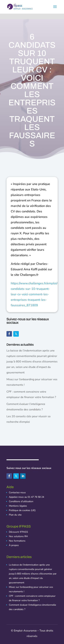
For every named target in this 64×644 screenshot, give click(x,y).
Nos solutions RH (18, 536)
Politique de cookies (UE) (22, 510)
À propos (14, 545)
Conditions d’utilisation (21, 501)
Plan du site (15, 515)
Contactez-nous (17, 493)
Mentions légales (18, 506)
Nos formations (17, 541)
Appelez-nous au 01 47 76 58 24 (26, 497)
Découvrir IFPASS (18, 532)
